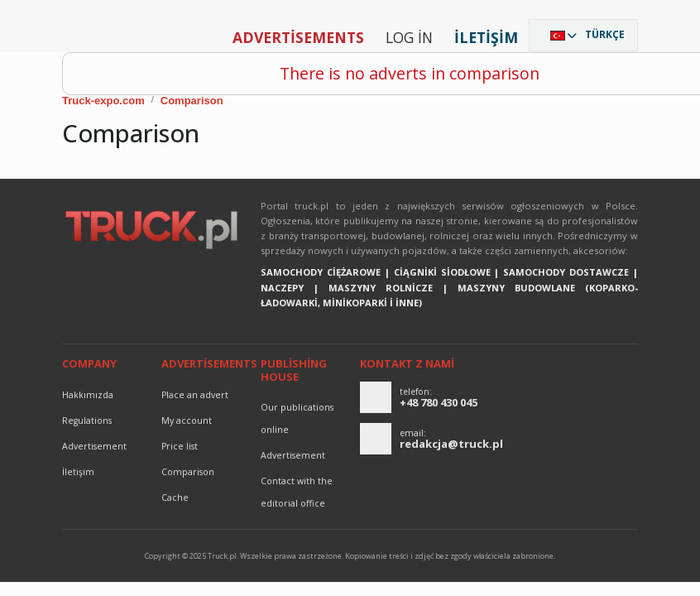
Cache (175, 497)
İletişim (486, 37)
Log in (409, 37)
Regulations (87, 421)
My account (187, 421)
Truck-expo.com (103, 101)
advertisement (94, 446)
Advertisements (298, 37)
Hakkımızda (88, 395)
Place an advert (195, 395)
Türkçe (605, 34)
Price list (180, 446)
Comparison (192, 101)
